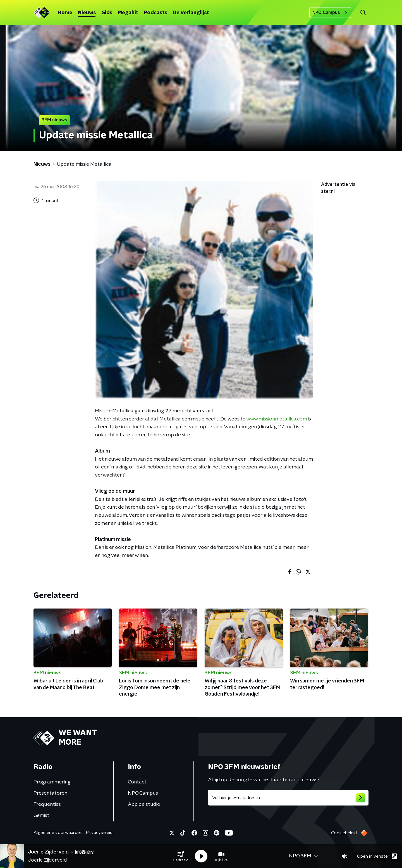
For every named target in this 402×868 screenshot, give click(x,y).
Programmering (52, 782)
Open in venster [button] (377, 856)
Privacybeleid (99, 833)
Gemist (41, 816)
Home (65, 13)
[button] (181, 856)
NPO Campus (331, 13)
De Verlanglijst (191, 13)
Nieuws (87, 13)
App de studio (144, 804)
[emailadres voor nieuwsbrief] (288, 798)
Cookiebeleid (344, 833)
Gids (107, 13)
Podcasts (156, 13)
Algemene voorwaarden (58, 833)
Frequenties (47, 804)
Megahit (128, 13)
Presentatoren (50, 793)
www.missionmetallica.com (277, 419)
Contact (137, 782)
